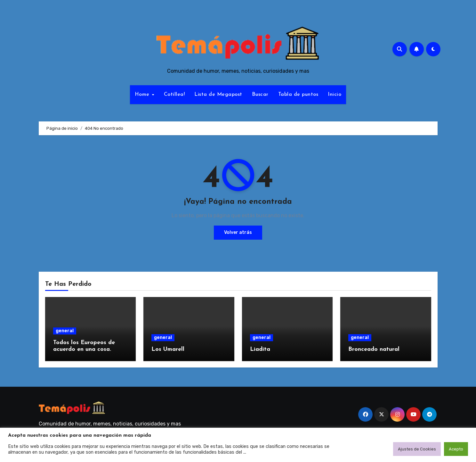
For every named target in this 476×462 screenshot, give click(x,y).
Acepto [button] (456, 449)
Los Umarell (168, 349)
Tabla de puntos (298, 95)
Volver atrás (238, 232)
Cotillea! (174, 95)
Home (143, 95)
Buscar (260, 95)
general (65, 331)
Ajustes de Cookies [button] (417, 449)
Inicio (335, 95)
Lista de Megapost (218, 95)
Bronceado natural (374, 349)
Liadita (260, 349)
